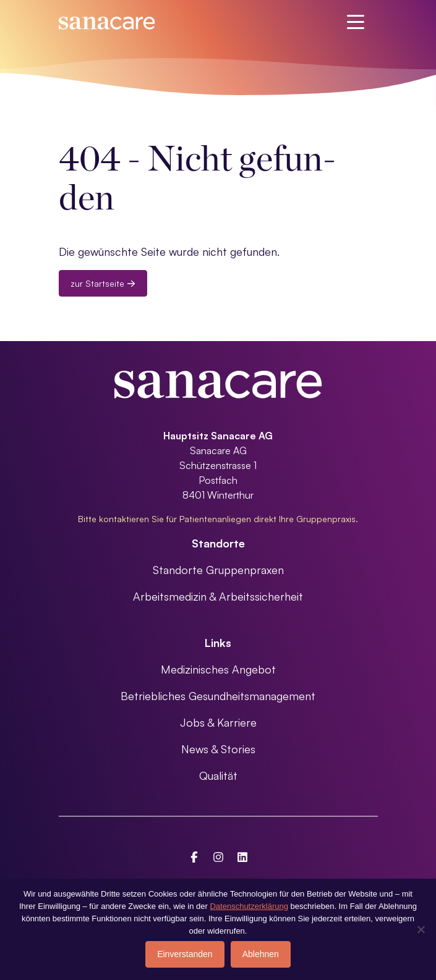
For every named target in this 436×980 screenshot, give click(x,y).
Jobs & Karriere (218, 722)
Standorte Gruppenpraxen (218, 570)
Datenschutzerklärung (249, 906)
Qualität (218, 775)
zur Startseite (103, 283)
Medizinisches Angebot (218, 669)
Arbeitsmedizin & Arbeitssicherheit (218, 596)
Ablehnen (261, 954)
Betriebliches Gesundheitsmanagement (218, 696)
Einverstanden (185, 954)
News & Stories (218, 749)
